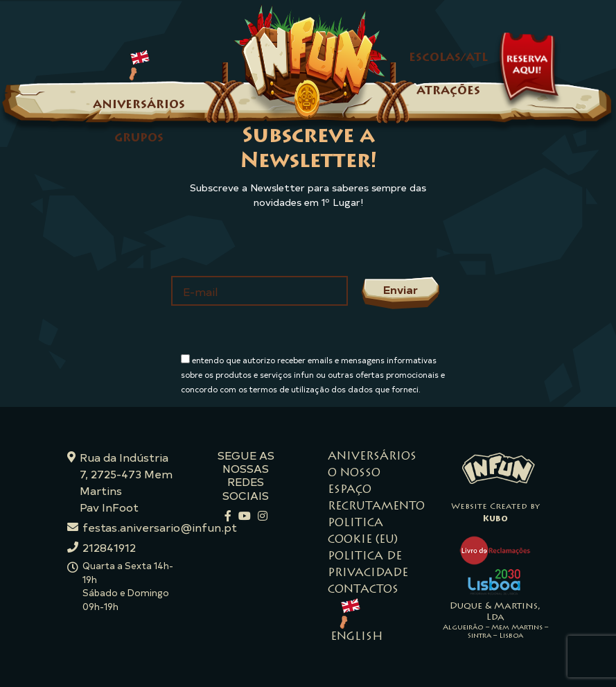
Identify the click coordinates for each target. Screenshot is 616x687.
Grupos (139, 139)
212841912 (109, 547)
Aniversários (139, 105)
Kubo (495, 519)
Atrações (448, 92)
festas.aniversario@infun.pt (160, 527)
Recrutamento (376, 507)
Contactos (363, 590)
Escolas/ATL (448, 58)
